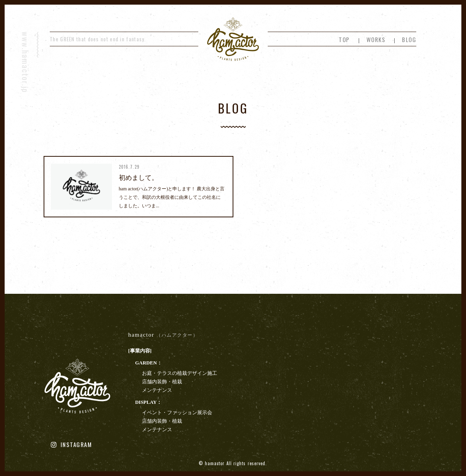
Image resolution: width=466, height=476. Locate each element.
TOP (344, 39)
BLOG (409, 39)
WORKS (376, 39)
